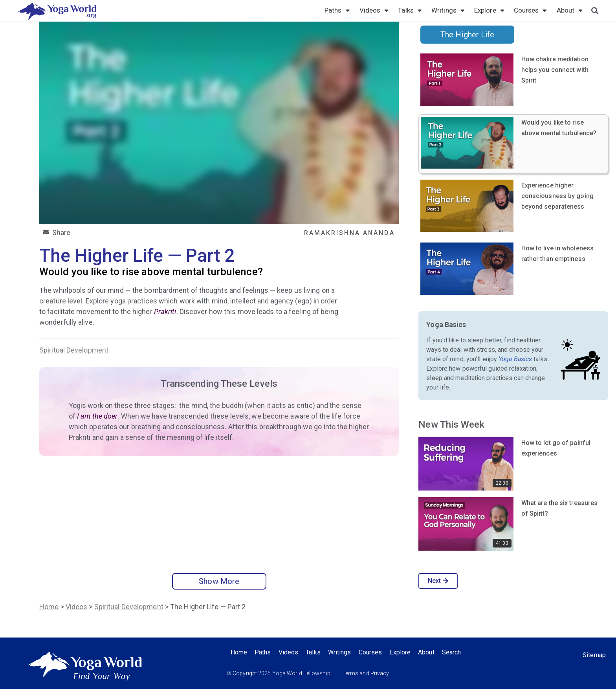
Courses (531, 10)
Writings (448, 10)
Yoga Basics (515, 359)
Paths (337, 10)
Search (455, 652)
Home (49, 607)
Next (438, 581)
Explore (489, 10)
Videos (374, 10)
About (570, 10)
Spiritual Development (74, 350)
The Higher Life (467, 35)
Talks (410, 10)
